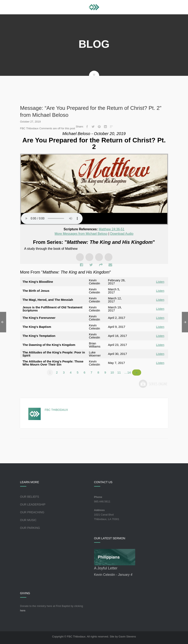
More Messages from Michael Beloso (81, 233)
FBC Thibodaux (56, 409)
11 (121, 372)
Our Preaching (32, 512)
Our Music (28, 520)
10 (114, 372)
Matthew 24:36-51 (112, 229)
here (23, 610)
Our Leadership (33, 504)
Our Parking (30, 527)
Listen (160, 281)
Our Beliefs (30, 496)
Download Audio (122, 233)
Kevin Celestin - (113, 574)
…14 (129, 372)
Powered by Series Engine (153, 383)
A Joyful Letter (106, 568)
